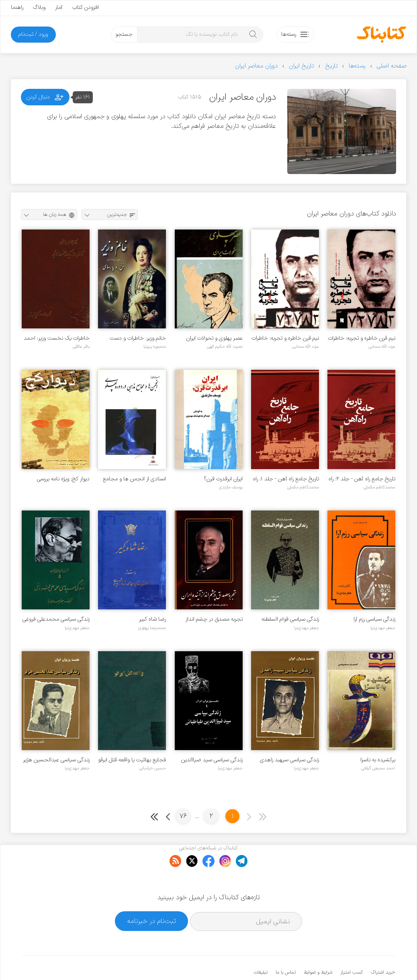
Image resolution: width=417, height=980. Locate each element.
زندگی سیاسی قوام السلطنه (290, 619)
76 (183, 816)
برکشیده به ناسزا (378, 760)
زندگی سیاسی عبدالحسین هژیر (56, 760)
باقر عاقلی (81, 346)
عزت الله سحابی (382, 346)
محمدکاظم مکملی (379, 487)
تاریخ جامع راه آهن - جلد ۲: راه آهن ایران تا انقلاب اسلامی (362, 479)
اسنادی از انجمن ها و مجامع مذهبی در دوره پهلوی (134, 479)
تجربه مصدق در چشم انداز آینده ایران (214, 619)
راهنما (17, 7)
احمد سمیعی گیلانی (378, 768)
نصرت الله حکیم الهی (225, 346)
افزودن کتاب (86, 7)
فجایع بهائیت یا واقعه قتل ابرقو (132, 760)
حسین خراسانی (152, 768)
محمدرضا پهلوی (152, 628)
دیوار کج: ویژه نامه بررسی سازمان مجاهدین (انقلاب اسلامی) (62, 479)
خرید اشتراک (383, 948)
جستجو (124, 34)
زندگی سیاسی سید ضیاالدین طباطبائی (212, 760)
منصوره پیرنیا (155, 346)
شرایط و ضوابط (318, 948)
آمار (59, 7)
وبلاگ (39, 7)
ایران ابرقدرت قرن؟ (223, 479)
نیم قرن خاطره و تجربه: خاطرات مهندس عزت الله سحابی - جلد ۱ (285, 338)
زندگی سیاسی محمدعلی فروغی (56, 619)
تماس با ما (286, 948)
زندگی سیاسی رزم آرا (374, 619)
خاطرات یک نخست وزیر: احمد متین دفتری (57, 338)
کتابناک (353, 961)
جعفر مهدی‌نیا (383, 628)
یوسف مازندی (231, 487)
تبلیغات (261, 948)
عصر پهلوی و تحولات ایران (215, 338)
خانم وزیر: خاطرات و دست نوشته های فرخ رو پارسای (138, 338)
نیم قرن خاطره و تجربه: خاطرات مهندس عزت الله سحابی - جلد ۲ (362, 338)
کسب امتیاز (352, 948)
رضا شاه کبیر (152, 619)
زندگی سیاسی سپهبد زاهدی (289, 760)
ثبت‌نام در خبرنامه (152, 897)
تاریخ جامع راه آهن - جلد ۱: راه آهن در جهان (286, 479)
